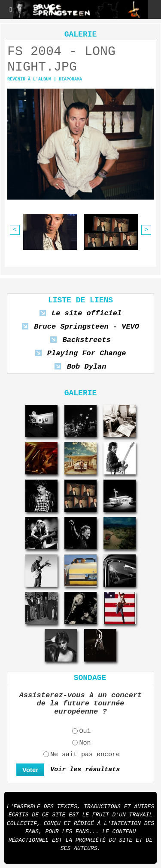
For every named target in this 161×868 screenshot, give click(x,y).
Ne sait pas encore (85, 755)
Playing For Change (87, 353)
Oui (85, 731)
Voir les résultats (85, 770)
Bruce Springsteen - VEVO (87, 327)
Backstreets (86, 340)
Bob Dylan (87, 367)
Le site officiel (87, 313)
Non (85, 743)
